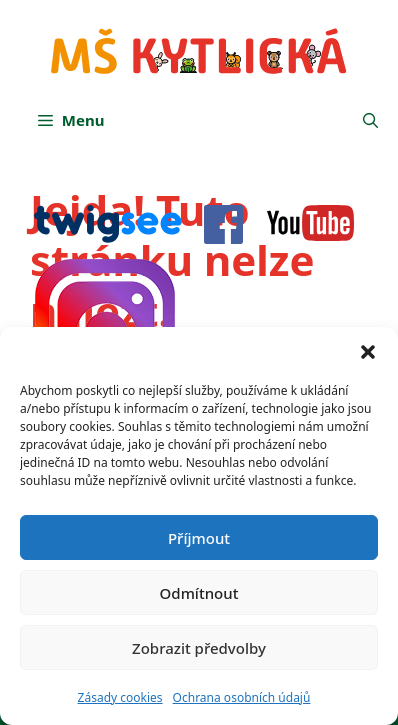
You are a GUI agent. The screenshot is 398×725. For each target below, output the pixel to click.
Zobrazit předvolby (199, 648)
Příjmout (199, 538)
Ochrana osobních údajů (242, 697)
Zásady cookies (120, 697)
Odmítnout (199, 593)
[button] (368, 352)
